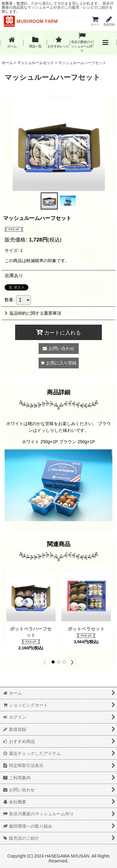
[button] (105, 43)
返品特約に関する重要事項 (33, 313)
